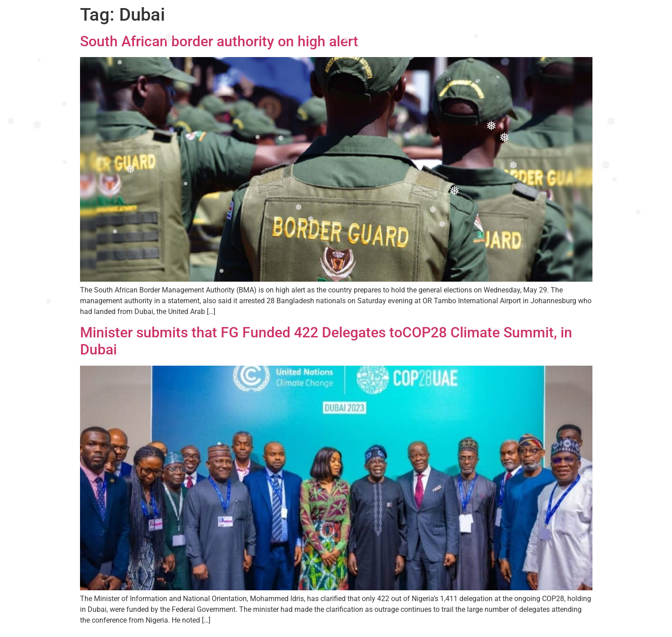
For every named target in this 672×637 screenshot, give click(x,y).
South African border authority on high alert (219, 41)
